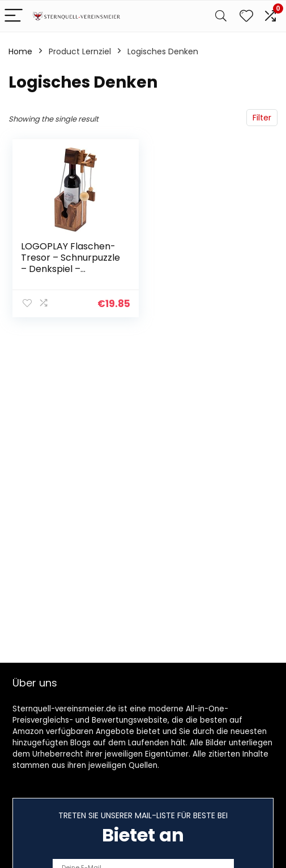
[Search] (221, 16)
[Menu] (14, 16)
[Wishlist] (246, 16)
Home (20, 51)
